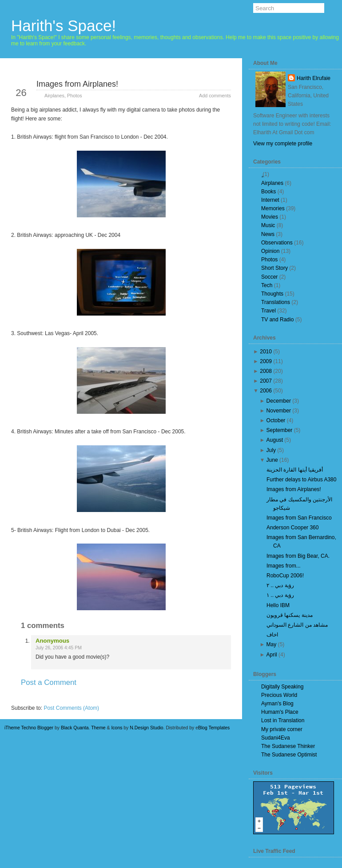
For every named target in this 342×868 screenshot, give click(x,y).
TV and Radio (277, 320)
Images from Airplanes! (77, 84)
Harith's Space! (64, 26)
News (268, 234)
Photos (75, 96)
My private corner (282, 729)
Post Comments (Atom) (71, 708)
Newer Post (34, 699)
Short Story (274, 268)
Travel (268, 311)
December (279, 401)
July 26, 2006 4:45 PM (59, 648)
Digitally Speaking (282, 687)
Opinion (270, 251)
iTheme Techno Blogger (29, 728)
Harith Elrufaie (314, 78)
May (272, 644)
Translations (276, 302)
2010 (266, 352)
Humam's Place (280, 712)
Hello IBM (278, 605)
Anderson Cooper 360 (292, 528)
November (279, 411)
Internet (270, 200)
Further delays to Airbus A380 (301, 480)
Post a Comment (49, 682)
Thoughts (272, 294)
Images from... (284, 566)
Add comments (215, 96)
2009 (266, 361)
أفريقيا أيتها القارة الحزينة (295, 470)
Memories (273, 208)
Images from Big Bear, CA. (298, 556)
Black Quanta (75, 728)
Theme (98, 728)
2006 (266, 391)
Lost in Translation (283, 720)
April (272, 655)
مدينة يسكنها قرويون (290, 615)
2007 (266, 381)
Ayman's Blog (277, 704)
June (272, 460)
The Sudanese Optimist (289, 755)
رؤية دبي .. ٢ (280, 585)
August (275, 440)
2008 (266, 371)
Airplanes (54, 96)
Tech (267, 285)
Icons (117, 728)
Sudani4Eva (276, 738)
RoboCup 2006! (285, 576)
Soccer (269, 277)
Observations (277, 243)
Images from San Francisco (299, 518)
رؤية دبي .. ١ (280, 595)
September (280, 430)
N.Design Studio (146, 728)
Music (268, 225)
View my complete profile (283, 144)
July (271, 450)
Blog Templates (214, 728)
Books (268, 192)
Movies (270, 217)
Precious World (279, 695)
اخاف (272, 635)
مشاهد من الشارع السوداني (297, 625)
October (276, 420)
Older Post (209, 699)
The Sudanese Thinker (288, 746)
